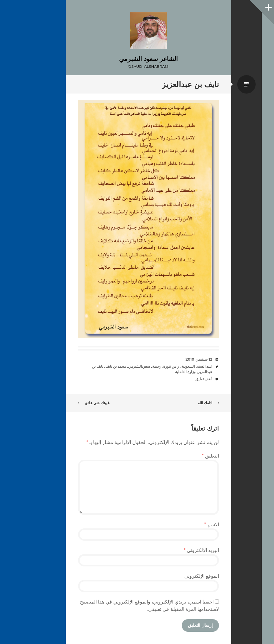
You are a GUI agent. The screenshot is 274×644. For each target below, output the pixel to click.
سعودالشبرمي (139, 366)
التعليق (210, 456)
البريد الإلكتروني (201, 550)
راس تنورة (171, 366)
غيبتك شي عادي (94, 403)
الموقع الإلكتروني (202, 576)
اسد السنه (205, 366)
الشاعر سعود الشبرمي (148, 59)
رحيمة (157, 366)
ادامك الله (208, 403)
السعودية (188, 366)
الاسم (212, 525)
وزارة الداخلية (185, 372)
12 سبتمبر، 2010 (199, 359)
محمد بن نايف (116, 366)
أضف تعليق (204, 379)
